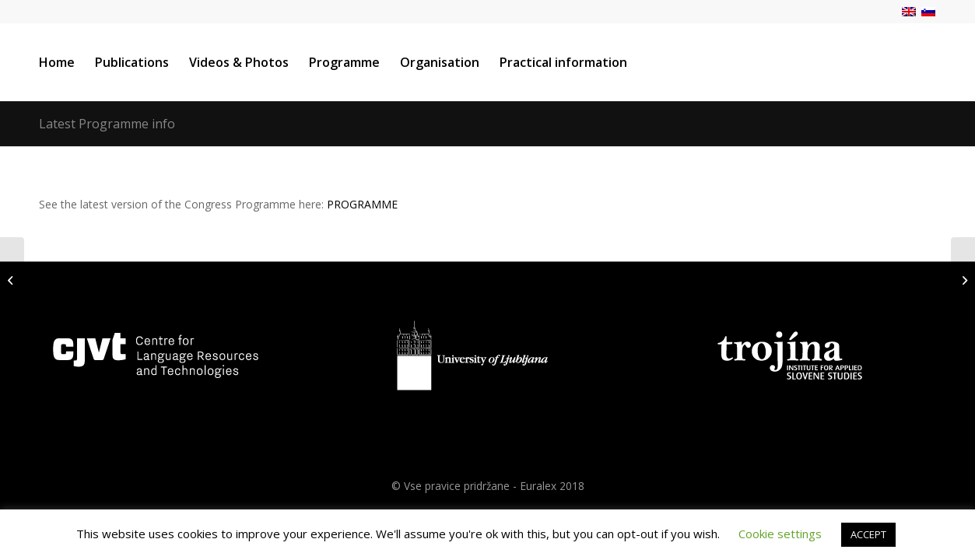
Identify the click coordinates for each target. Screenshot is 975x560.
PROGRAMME (362, 204)
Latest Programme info (107, 124)
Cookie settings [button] (780, 534)
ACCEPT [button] (868, 534)
